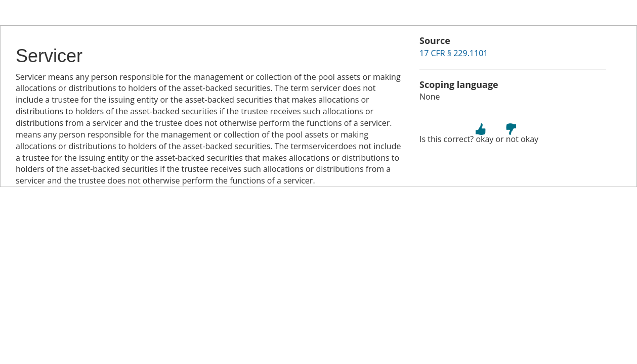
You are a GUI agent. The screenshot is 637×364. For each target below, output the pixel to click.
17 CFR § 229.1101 (454, 53)
